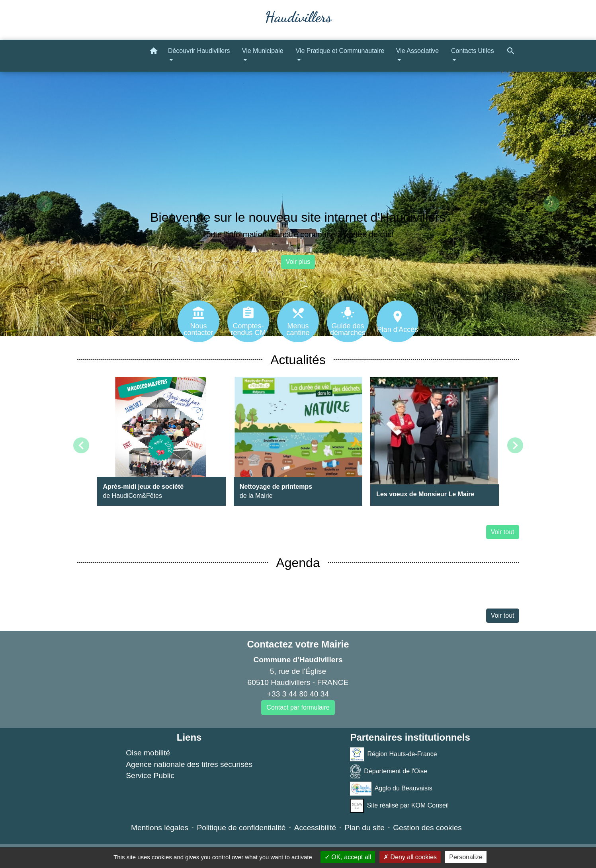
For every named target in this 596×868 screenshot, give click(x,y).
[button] (154, 52)
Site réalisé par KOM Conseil (399, 806)
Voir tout (503, 532)
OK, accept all (348, 857)
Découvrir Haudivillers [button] (199, 51)
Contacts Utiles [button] (473, 51)
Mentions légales (160, 828)
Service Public (150, 775)
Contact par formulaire (298, 707)
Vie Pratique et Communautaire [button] (340, 51)
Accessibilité (315, 828)
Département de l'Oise (389, 771)
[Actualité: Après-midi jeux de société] (161, 441)
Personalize (466, 857)
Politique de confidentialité (241, 828)
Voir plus (298, 262)
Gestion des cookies (427, 828)
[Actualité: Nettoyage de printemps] (298, 441)
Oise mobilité (148, 753)
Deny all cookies (410, 857)
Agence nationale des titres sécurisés (189, 764)
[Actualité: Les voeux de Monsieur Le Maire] (435, 441)
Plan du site (365, 828)
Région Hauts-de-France (393, 754)
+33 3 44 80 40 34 (298, 694)
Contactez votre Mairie (298, 644)
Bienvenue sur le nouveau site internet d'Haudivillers (298, 217)
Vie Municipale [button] (263, 51)
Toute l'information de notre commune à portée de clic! (298, 234)
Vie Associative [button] (417, 51)
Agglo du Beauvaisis (391, 789)
